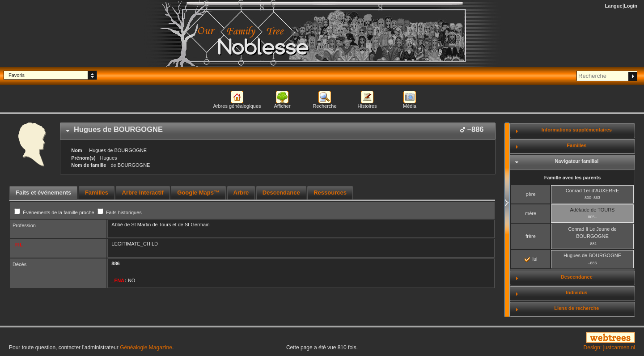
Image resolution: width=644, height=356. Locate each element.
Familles (576, 145)
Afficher (282, 106)
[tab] (278, 131)
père (530, 194)
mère (531, 213)
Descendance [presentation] (281, 193)
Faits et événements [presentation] (43, 193)
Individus (576, 292)
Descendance (577, 277)
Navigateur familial (576, 161)
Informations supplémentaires (577, 130)
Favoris (17, 75)
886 (115, 263)
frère (531, 236)
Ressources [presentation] (330, 193)
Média (410, 106)
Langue (614, 6)
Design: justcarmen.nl (609, 348)
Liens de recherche (576, 308)
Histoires (367, 106)
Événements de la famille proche (55, 212)
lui (531, 259)
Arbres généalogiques (237, 106)
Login (631, 6)
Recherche (324, 106)
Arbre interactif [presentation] (143, 193)
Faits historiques (120, 212)
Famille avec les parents (573, 178)
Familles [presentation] (97, 193)
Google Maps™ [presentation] (198, 193)
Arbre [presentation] (241, 193)
